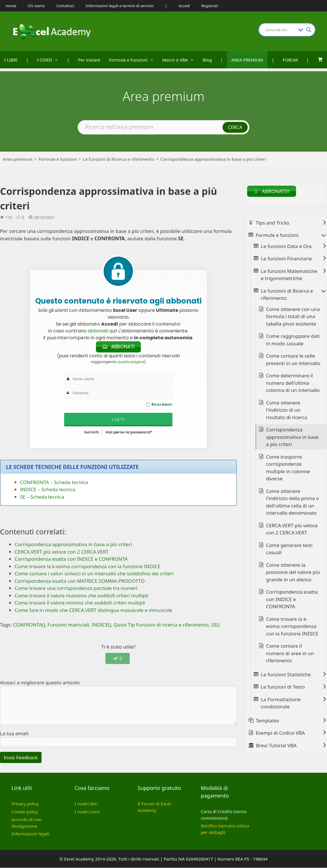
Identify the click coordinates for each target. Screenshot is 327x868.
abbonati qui (102, 331)
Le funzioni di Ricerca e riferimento (118, 159)
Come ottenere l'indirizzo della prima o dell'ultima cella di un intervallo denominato (292, 502)
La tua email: (15, 734)
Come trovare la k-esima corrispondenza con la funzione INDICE (292, 627)
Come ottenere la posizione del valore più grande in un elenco (293, 572)
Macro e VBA (180, 60)
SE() (215, 625)
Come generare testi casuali (289, 549)
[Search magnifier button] (309, 30)
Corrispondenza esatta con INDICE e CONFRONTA (292, 599)
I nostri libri (86, 804)
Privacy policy (25, 804)
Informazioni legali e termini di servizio (120, 6)
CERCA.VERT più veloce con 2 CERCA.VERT (292, 529)
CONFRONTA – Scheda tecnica (54, 482)
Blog (207, 60)
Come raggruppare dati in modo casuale (293, 340)
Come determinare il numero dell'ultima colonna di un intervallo (293, 383)
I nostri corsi (87, 812)
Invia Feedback (21, 758)
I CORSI (50, 60)
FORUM (290, 60)
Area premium (18, 159)
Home (11, 6)
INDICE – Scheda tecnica (48, 490)
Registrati (210, 6)
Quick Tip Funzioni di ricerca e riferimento (161, 625)
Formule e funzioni (58, 159)
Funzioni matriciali (68, 625)
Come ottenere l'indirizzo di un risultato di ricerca (287, 410)
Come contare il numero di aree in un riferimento (290, 653)
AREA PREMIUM (247, 60)
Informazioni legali (30, 834)
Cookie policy (25, 812)
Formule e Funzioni (134, 60)
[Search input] (280, 30)
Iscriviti (91, 432)
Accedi (184, 6)
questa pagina (131, 362)
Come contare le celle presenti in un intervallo (293, 360)
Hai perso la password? (129, 432)
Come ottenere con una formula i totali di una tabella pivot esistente (293, 317)
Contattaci (65, 6)
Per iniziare (89, 60)
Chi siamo (36, 6)
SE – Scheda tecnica (42, 497)
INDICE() (101, 625)
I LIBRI (11, 60)
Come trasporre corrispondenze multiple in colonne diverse (288, 468)
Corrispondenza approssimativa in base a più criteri (213, 159)
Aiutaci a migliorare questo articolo (40, 683)
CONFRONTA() (29, 625)
